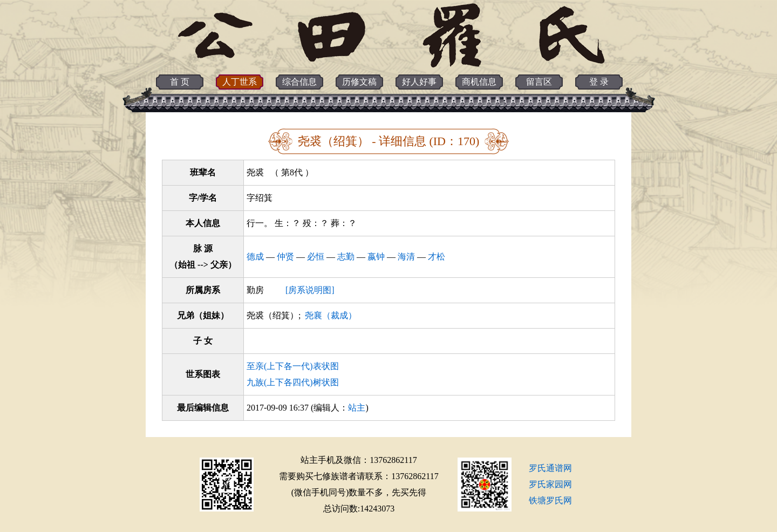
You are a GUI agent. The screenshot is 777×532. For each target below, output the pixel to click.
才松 (437, 257)
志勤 (346, 257)
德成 (255, 257)
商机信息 (479, 82)
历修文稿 (359, 82)
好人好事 (419, 82)
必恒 (316, 257)
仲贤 (285, 257)
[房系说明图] (310, 290)
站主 (357, 408)
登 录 (599, 82)
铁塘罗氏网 (550, 500)
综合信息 (299, 82)
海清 (406, 257)
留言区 (539, 82)
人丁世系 (240, 82)
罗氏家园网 (550, 484)
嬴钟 (376, 257)
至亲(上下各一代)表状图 (293, 366)
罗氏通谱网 (550, 468)
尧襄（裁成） (331, 315)
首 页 (180, 82)
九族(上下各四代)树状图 (293, 382)
